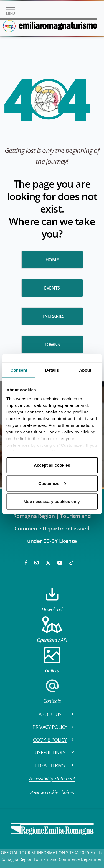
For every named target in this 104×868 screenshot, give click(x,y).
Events (52, 288)
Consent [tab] (19, 370)
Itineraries (52, 316)
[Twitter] (48, 563)
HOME (52, 260)
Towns (52, 344)
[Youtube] (60, 563)
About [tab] (85, 370)
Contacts (52, 691)
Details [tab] (52, 370)
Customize (52, 483)
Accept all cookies (52, 465)
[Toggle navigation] (10, 12)
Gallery (52, 660)
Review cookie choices (52, 792)
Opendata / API (52, 630)
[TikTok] (71, 563)
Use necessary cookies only (52, 501)
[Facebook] (26, 563)
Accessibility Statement (52, 778)
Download (52, 599)
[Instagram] (37, 563)
